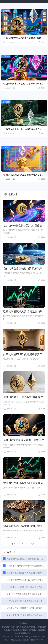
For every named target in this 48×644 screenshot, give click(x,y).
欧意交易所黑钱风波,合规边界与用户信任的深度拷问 (23, 311)
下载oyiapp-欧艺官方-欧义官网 (14, 1)
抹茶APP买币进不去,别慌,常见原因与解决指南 (23, 483)
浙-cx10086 (38, 640)
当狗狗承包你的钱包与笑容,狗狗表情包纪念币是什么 (23, 268)
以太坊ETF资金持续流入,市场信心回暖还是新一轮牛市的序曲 (23, 225)
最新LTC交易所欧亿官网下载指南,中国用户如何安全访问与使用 (24, 440)
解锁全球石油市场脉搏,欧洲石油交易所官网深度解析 (23, 526)
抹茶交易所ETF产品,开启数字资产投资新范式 (27, 175)
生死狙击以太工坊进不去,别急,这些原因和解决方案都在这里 (23, 397)
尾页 (33, 544)
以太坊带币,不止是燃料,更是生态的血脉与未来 (26, 615)
